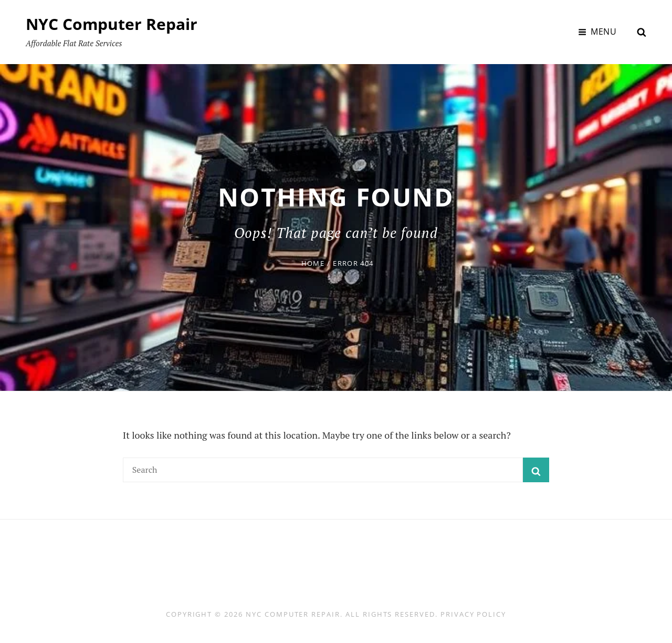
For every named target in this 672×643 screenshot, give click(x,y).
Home (313, 263)
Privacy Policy (473, 614)
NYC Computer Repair (112, 24)
